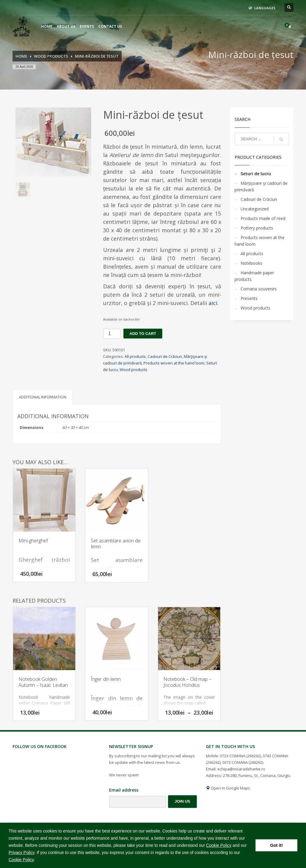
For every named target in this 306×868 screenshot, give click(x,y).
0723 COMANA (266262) (240, 756)
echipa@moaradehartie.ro (241, 769)
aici (213, 303)
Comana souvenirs (259, 289)
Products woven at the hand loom (174, 363)
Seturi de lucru (256, 174)
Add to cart (143, 334)
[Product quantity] (112, 334)
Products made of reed (263, 218)
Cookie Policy (219, 845)
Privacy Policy (22, 852)
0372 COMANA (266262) (243, 762)
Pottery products (257, 228)
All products (135, 356)
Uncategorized (255, 209)
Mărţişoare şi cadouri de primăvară (261, 186)
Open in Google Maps (228, 788)
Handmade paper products (254, 276)
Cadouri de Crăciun (165, 356)
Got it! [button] (276, 845)
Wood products (133, 370)
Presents (249, 298)
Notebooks (251, 263)
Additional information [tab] (43, 397)
